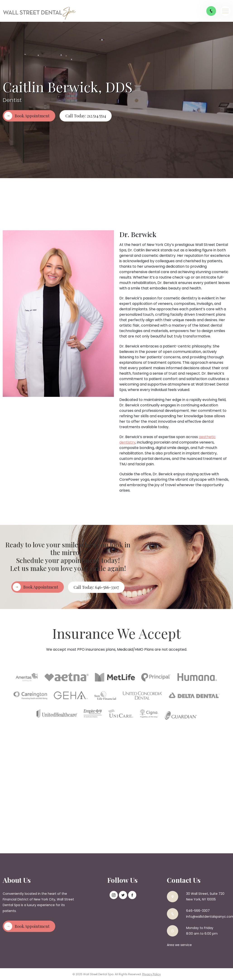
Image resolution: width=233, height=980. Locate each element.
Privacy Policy (151, 974)
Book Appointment (32, 116)
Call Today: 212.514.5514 (86, 116)
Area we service (179, 944)
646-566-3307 (198, 910)
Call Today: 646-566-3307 (96, 587)
